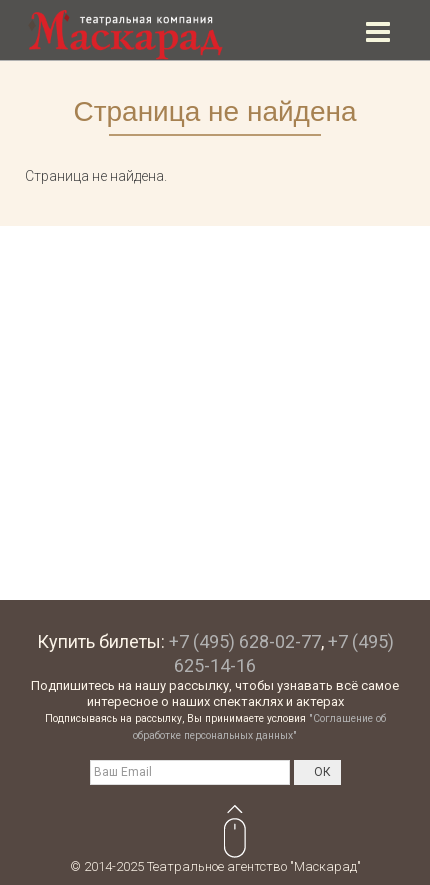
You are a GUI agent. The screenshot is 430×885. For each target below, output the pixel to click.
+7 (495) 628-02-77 (245, 641)
